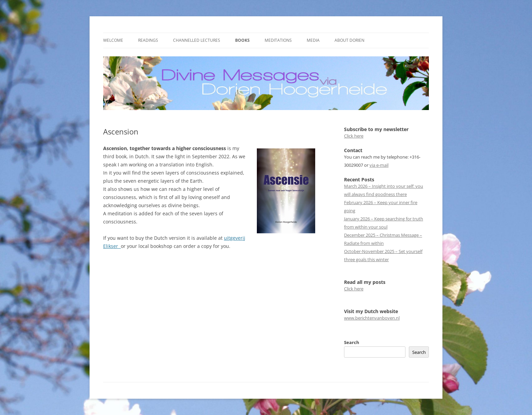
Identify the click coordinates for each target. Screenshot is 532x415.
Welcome (113, 40)
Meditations (278, 40)
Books (242, 40)
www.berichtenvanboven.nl (372, 318)
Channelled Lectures (197, 40)
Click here (354, 136)
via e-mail (379, 165)
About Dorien (349, 40)
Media (313, 40)
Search (352, 342)
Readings (148, 40)
